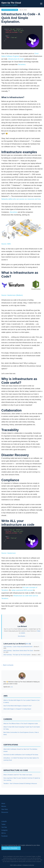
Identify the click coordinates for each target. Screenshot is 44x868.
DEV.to (4, 833)
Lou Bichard (22, 626)
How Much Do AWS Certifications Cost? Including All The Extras (21, 755)
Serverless (22, 64)
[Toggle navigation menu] (41, 4)
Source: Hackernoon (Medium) (12, 295)
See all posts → (22, 636)
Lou (12, 687)
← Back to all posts (7, 665)
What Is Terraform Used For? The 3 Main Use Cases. (18, 775)
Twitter (39, 631)
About (3, 803)
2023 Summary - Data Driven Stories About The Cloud (18, 651)
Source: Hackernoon (9, 553)
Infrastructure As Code (10, 10)
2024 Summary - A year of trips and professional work (18, 647)
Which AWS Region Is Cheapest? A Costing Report (17, 709)
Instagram (4, 830)
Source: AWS (6, 244)
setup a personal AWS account (22, 590)
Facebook (4, 836)
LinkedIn (23, 633)
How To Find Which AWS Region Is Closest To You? (18, 706)
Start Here (5, 809)
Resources (5, 812)
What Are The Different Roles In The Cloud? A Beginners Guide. (21, 724)
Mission (4, 806)
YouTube (4, 827)
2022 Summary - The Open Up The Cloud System (17, 655)
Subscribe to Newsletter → (11, 848)
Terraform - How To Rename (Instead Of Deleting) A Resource (20, 784)
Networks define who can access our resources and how (21, 199)
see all (28, 644)
